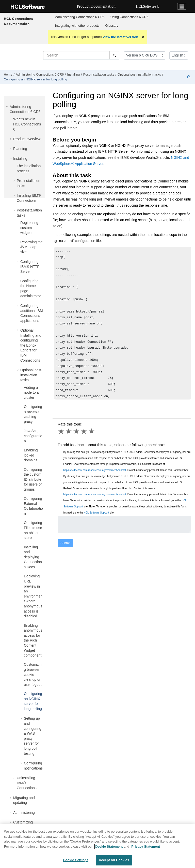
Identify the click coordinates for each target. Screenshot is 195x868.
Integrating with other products (77, 26)
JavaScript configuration (33, 436)
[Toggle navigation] (182, 6)
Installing (74, 75)
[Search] (114, 55)
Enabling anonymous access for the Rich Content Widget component (33, 641)
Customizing (23, 822)
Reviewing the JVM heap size (31, 247)
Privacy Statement (146, 848)
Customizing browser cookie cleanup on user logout (33, 674)
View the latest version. (121, 37)
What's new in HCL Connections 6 (27, 124)
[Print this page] (189, 77)
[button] (8, 107)
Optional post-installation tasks (139, 75)
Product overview (27, 139)
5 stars (92, 431)
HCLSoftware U (148, 6)
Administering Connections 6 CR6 (80, 17)
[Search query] (81, 55)
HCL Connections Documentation (18, 21)
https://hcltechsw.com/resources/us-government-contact (95, 470)
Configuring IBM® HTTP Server (30, 267)
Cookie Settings (76, 862)
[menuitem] (80, 17)
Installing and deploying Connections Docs (33, 557)
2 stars (69, 431)
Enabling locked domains (31, 455)
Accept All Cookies (114, 862)
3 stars (77, 431)
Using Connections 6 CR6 (129, 17)
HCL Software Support (96, 513)
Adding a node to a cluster (31, 393)
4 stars (84, 431)
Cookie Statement (109, 848)
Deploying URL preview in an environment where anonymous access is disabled (33, 596)
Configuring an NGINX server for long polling (35, 79)
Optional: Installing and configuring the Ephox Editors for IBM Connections (31, 345)
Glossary (112, 26)
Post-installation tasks (99, 75)
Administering (24, 813)
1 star (61, 431)
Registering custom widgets (29, 228)
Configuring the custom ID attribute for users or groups (33, 479)
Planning (20, 149)
